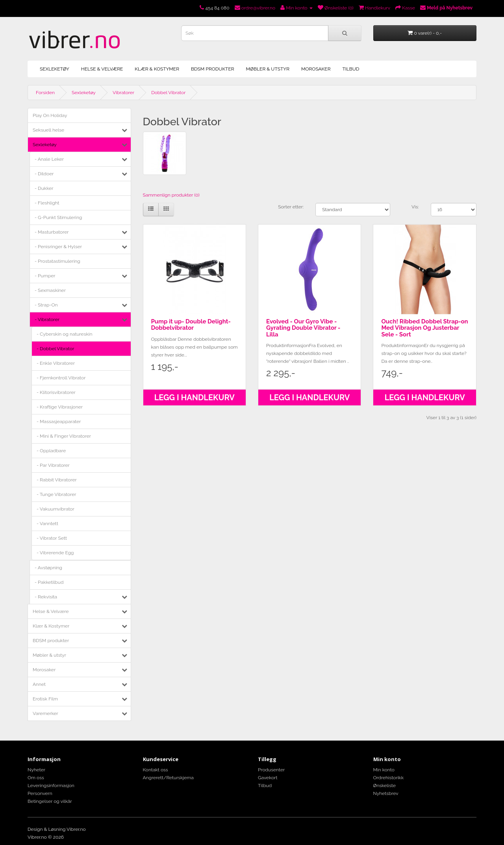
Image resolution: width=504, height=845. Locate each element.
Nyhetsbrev (386, 793)
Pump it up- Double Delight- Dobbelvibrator (191, 325)
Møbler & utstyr (268, 69)
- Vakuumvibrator (56, 509)
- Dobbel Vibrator (55, 349)
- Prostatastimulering (57, 261)
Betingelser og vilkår (50, 801)
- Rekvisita (46, 597)
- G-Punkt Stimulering (58, 217)
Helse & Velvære (102, 69)
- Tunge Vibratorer (57, 494)
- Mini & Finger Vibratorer (64, 436)
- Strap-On (46, 305)
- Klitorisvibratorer (56, 392)
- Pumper (45, 276)
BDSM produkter (213, 69)
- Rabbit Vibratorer (57, 480)
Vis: (415, 207)
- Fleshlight (47, 203)
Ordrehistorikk (389, 778)
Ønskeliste (384, 786)
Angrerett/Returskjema (168, 778)
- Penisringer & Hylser (58, 247)
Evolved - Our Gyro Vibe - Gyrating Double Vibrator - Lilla (303, 328)
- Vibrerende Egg (55, 553)
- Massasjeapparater (59, 422)
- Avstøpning (48, 568)
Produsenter (271, 770)
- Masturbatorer (52, 232)
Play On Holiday (50, 115)
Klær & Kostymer (157, 69)
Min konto (384, 770)
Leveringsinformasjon (51, 786)
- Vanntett (47, 524)
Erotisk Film (45, 699)
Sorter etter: (291, 207)
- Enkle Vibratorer (56, 363)
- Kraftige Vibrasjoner (60, 407)
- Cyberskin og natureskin (64, 334)
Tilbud (351, 69)
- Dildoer (44, 174)
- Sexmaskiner (50, 290)
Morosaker (316, 69)
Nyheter (36, 770)
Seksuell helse (48, 130)
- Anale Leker (49, 159)
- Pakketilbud (49, 582)
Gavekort (268, 778)
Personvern (40, 793)
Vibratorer (123, 93)
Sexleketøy (55, 69)
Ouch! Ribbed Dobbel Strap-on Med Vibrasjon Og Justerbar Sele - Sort (424, 328)
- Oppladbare (51, 451)
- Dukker (44, 188)
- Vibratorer (47, 319)
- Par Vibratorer (53, 465)
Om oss (36, 778)
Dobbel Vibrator (168, 93)
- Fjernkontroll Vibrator (61, 378)
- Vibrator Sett (52, 538)
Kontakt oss (156, 770)
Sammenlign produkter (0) (171, 195)
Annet (39, 684)
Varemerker (45, 713)
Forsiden (45, 93)
